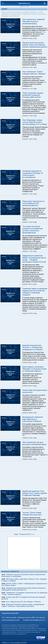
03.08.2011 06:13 (27, 530)
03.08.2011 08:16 (27, 386)
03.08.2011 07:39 (27, 438)
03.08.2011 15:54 (27, 139)
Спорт (4, 9)
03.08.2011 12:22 (27, 194)
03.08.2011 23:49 (27, 38)
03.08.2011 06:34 (27, 508)
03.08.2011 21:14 (27, 89)
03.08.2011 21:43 (27, 67)
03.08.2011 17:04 (27, 116)
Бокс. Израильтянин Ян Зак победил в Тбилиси (23, 602)
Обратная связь (11, 617)
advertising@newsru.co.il (37, 620)
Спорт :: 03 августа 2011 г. (23, 534)
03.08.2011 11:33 (27, 251)
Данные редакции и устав (11, 620)
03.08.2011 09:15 (27, 284)
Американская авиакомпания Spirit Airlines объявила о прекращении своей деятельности (24, 589)
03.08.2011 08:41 (27, 362)
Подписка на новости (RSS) (26, 617)
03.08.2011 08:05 (27, 413)
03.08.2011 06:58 (27, 459)
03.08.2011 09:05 (27, 313)
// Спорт (34, 38)
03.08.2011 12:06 (27, 222)
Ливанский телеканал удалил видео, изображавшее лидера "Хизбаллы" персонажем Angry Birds (23, 605)
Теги (3, 617)
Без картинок (41, 617)
